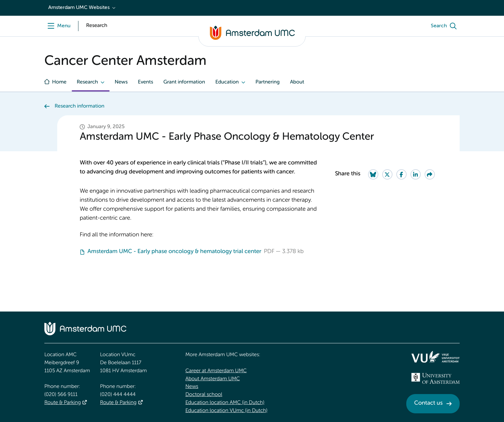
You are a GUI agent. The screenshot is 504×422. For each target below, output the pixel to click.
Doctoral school (204, 395)
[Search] (445, 26)
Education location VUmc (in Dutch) (226, 411)
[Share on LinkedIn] (416, 174)
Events (145, 82)
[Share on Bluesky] (373, 174)
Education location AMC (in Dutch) (225, 403)
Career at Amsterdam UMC (216, 371)
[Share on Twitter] (387, 174)
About (297, 82)
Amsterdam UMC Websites (79, 8)
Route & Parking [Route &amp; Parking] (63, 403)
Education (227, 82)
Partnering (268, 82)
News (121, 82)
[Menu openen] (57, 26)
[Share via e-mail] (430, 174)
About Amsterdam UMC (213, 379)
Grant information (184, 82)
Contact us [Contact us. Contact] (428, 403)
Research (87, 82)
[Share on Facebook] (401, 174)
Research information (80, 106)
